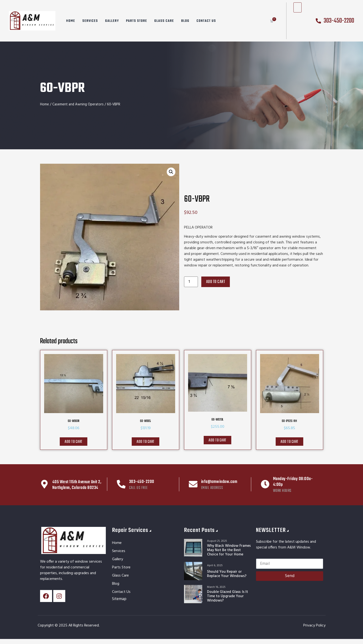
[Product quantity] (191, 282)
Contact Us (206, 21)
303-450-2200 (142, 482)
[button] (171, 172)
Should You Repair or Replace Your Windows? (227, 574)
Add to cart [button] (74, 442)
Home (71, 21)
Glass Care (164, 21)
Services (90, 21)
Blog (185, 21)
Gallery (112, 21)
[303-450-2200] (121, 484)
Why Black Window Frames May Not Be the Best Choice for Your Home (229, 550)
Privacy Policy (314, 626)
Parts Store (137, 21)
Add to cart (216, 282)
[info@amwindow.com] (193, 484)
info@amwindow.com (219, 482)
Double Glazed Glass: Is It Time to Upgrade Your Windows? (228, 596)
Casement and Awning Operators (78, 104)
